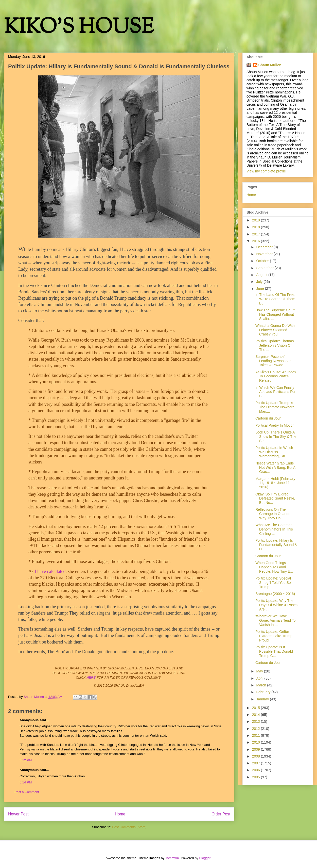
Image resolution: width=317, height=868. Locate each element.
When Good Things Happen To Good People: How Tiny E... (274, 567)
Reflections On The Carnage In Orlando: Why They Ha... (273, 514)
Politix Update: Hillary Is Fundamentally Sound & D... (276, 545)
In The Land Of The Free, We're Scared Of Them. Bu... (276, 299)
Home (120, 814)
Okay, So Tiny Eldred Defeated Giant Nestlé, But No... (275, 499)
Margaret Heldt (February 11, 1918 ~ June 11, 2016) (275, 483)
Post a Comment (27, 792)
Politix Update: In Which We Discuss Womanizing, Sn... (274, 452)
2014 (257, 715)
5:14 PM (26, 782)
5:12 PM (26, 760)
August (262, 275)
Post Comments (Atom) (129, 827)
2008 (257, 756)
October (263, 261)
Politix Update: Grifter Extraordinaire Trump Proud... (274, 636)
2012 (257, 729)
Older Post (221, 814)
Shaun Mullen (270, 65)
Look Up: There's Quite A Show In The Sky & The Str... (276, 437)
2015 (257, 708)
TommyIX (172, 858)
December (265, 247)
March (262, 685)
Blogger (205, 858)
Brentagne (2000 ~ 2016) (275, 594)
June (260, 288)
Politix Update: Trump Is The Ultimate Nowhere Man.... (275, 407)
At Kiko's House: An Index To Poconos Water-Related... (276, 376)
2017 (257, 234)
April (260, 678)
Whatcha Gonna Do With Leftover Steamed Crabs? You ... (275, 330)
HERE (91, 677)
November (265, 254)
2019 (257, 220)
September (265, 268)
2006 (257, 770)
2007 (257, 763)
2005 (257, 777)
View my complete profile (266, 171)
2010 (257, 742)
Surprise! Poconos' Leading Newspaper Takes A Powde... (273, 361)
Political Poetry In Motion (275, 425)
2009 (257, 749)
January (263, 699)
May (260, 671)
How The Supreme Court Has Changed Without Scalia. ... (275, 314)
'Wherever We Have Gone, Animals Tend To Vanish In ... (275, 620)
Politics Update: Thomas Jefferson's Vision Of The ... (275, 345)
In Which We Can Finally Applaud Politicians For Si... (275, 392)
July (260, 282)
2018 (257, 227)
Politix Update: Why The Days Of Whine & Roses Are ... (276, 605)
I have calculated (50, 571)
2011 (257, 735)
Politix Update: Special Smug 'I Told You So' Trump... (273, 583)
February (264, 692)
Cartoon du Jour (268, 418)
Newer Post (18, 814)
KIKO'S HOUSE (79, 28)
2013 (257, 721)
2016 (257, 241)
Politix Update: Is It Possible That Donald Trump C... (274, 651)
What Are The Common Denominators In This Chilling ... (274, 529)
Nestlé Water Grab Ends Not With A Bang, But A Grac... (275, 468)
